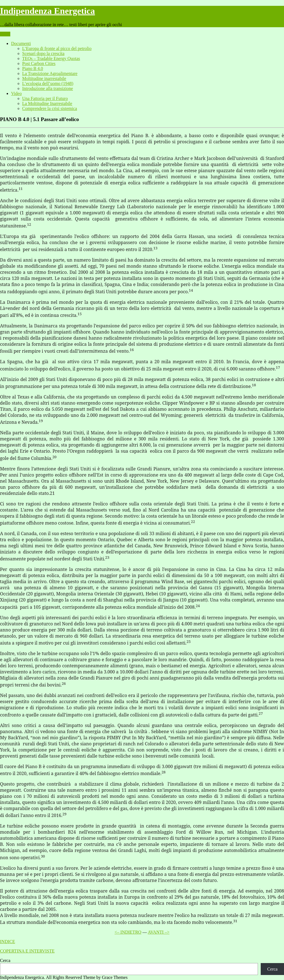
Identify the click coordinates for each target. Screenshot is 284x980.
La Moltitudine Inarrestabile (47, 103)
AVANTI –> (159, 932)
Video (16, 93)
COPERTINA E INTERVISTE (27, 951)
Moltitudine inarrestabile (44, 78)
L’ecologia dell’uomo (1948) (48, 83)
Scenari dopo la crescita (43, 53)
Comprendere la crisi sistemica (50, 108)
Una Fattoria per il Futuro (45, 98)
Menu (5, 34)
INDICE (7, 942)
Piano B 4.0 (33, 68)
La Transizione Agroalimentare (50, 73)
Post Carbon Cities (39, 63)
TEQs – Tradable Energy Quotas (51, 58)
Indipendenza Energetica (47, 11)
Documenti (21, 43)
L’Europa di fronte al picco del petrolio (57, 48)
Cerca (5, 960)
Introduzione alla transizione (48, 88)
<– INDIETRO (128, 932)
